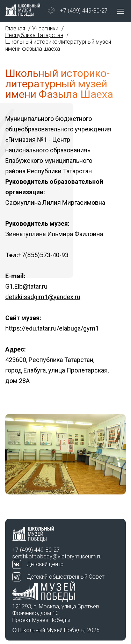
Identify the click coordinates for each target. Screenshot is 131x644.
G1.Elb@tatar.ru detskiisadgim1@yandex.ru (43, 292)
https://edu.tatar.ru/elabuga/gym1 (52, 328)
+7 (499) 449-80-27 (84, 11)
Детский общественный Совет (65, 577)
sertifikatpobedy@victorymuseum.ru (57, 556)
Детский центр (45, 564)
